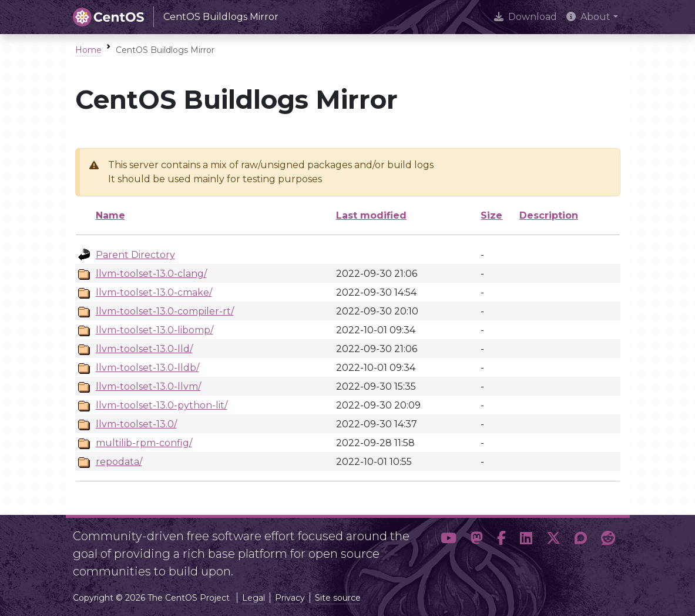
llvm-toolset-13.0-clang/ (151, 274)
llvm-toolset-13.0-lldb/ (147, 368)
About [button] (588, 17)
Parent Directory (135, 255)
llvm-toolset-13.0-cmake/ (154, 292)
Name (110, 215)
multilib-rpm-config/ (144, 443)
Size (491, 215)
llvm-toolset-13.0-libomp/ (155, 330)
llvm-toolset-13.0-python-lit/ (162, 405)
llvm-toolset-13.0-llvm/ (148, 386)
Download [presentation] (526, 17)
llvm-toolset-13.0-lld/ (144, 349)
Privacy (290, 598)
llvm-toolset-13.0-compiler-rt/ (165, 311)
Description (549, 215)
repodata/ (119, 462)
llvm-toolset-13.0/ (136, 424)
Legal (254, 598)
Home (88, 50)
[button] (449, 549)
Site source (338, 598)
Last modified (371, 215)
